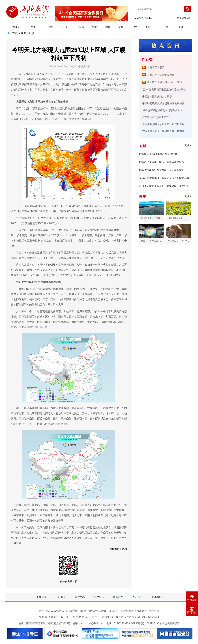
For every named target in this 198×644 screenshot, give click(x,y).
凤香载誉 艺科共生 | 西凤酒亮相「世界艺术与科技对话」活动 (166, 178)
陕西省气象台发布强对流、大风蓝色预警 (161, 170)
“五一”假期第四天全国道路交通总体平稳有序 (167, 90)
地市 (149, 27)
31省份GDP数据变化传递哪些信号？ (162, 110)
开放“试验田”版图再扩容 (156, 117)
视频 (33, 27)
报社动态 (80, 597)
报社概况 (41, 597)
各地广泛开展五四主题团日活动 (164, 82)
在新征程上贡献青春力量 (161, 75)
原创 (50, 27)
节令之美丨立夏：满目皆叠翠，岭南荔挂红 (166, 131)
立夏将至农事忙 (156, 67)
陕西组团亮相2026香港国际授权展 (158, 154)
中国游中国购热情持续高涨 (157, 96)
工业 (65, 27)
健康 (108, 27)
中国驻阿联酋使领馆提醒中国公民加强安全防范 (168, 103)
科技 (82, 27)
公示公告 (99, 597)
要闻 (14, 27)
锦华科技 (154, 611)
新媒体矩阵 (184, 18)
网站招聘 (138, 597)
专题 (166, 27)
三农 (134, 27)
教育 (95, 27)
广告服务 (60, 597)
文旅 (121, 27)
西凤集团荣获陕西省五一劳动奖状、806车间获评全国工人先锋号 (166, 186)
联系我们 (157, 597)
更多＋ (188, 145)
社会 (32, 33)
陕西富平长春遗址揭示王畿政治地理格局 (161, 162)
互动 (181, 27)
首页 (15, 33)
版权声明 (118, 597)
